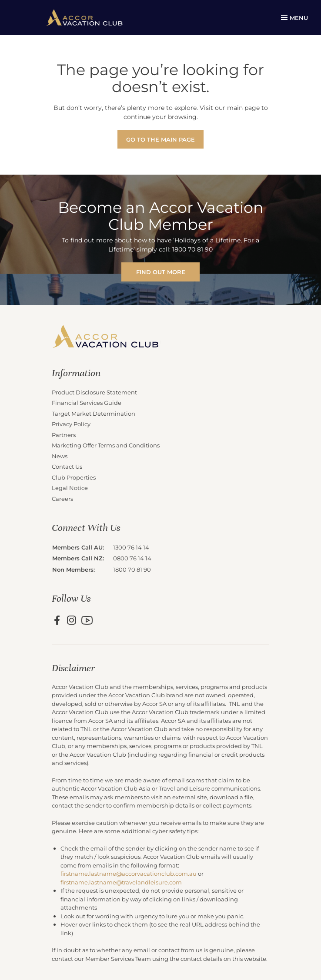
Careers (62, 498)
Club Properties (74, 477)
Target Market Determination (94, 413)
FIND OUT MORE (161, 272)
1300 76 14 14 (131, 547)
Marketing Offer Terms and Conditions (106, 445)
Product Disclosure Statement (94, 392)
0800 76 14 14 (132, 558)
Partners (64, 435)
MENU (294, 18)
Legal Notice (70, 488)
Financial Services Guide (87, 402)
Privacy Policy (71, 424)
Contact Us (67, 466)
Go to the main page (160, 139)
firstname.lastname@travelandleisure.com (121, 882)
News (60, 456)
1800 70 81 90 (132, 569)
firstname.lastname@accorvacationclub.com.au (129, 873)
